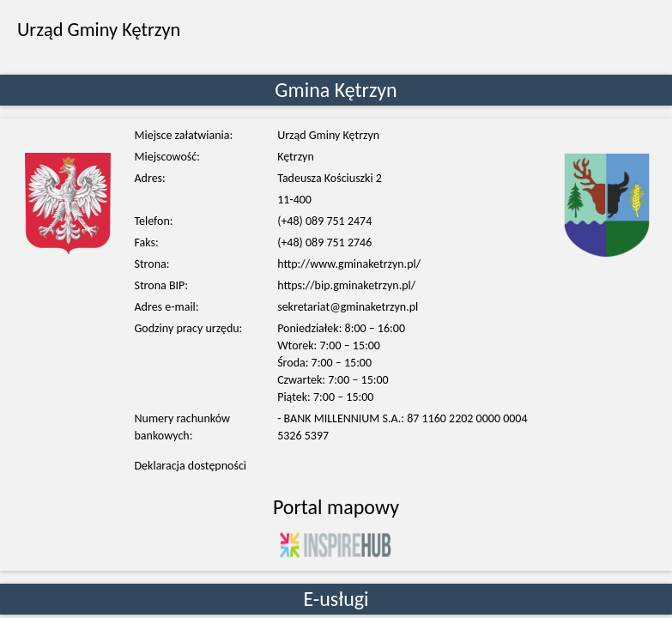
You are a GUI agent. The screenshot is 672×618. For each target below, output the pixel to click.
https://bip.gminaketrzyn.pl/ (346, 285)
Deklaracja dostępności (191, 466)
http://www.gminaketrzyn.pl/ (349, 264)
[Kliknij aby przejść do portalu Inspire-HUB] (336, 544)
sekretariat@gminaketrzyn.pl (348, 307)
